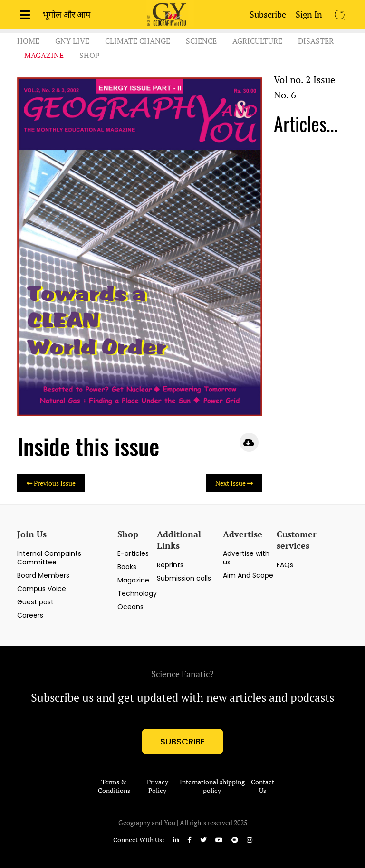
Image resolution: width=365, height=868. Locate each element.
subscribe (182, 741)
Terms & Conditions (114, 786)
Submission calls (184, 578)
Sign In (309, 14)
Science (201, 41)
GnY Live (72, 41)
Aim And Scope (248, 575)
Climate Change (138, 41)
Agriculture (257, 41)
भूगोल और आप (66, 14)
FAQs (285, 565)
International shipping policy (212, 786)
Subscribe (268, 14)
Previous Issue (51, 483)
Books (127, 567)
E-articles (133, 553)
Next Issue (234, 483)
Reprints (170, 565)
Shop (90, 55)
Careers (30, 615)
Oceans (130, 607)
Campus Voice (42, 589)
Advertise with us (246, 558)
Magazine (44, 55)
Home (28, 41)
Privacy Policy (158, 786)
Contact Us (263, 786)
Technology (137, 593)
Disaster (316, 41)
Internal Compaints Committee (49, 558)
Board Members (43, 575)
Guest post (35, 602)
